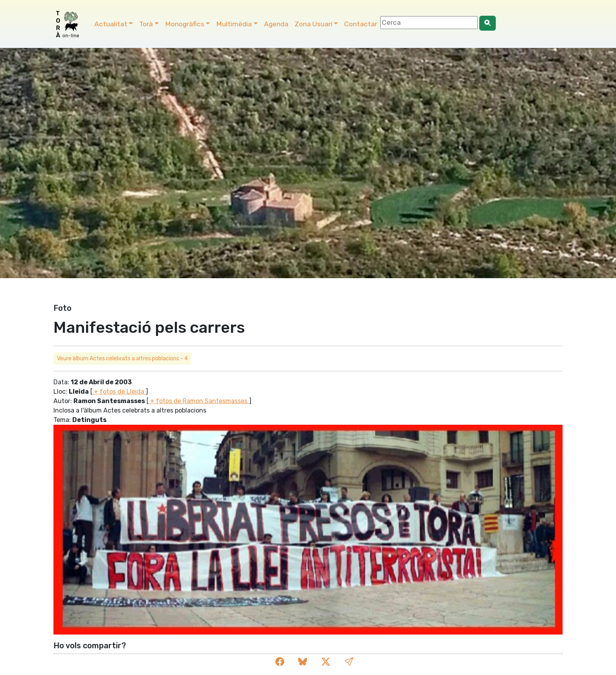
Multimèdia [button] (234, 24)
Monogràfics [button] (185, 24)
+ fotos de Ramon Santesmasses (199, 401)
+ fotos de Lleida (119, 392)
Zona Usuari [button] (313, 24)
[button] (349, 662)
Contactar (361, 24)
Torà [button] (146, 24)
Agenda (276, 24)
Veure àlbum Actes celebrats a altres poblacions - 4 (122, 359)
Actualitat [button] (111, 24)
